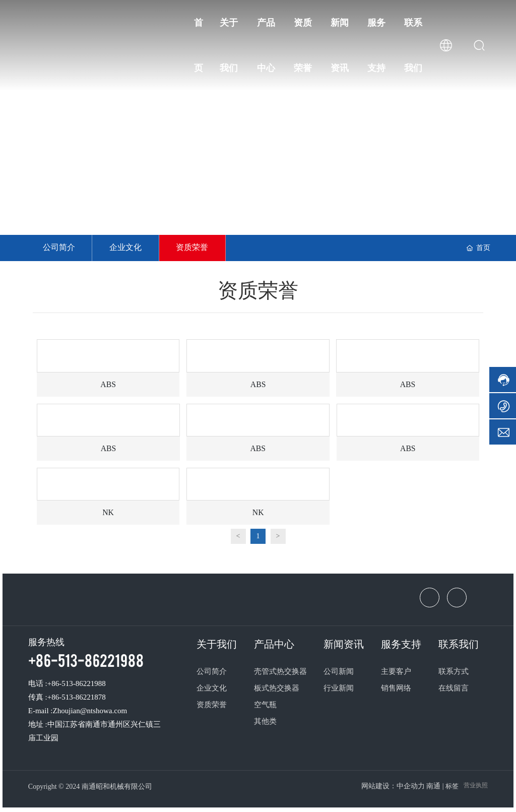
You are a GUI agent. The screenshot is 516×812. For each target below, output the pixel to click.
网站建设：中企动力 (393, 787)
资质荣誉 (196, 248)
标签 (452, 787)
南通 (433, 787)
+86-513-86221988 (86, 660)
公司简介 (59, 248)
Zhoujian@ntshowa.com (90, 711)
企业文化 (127, 248)
